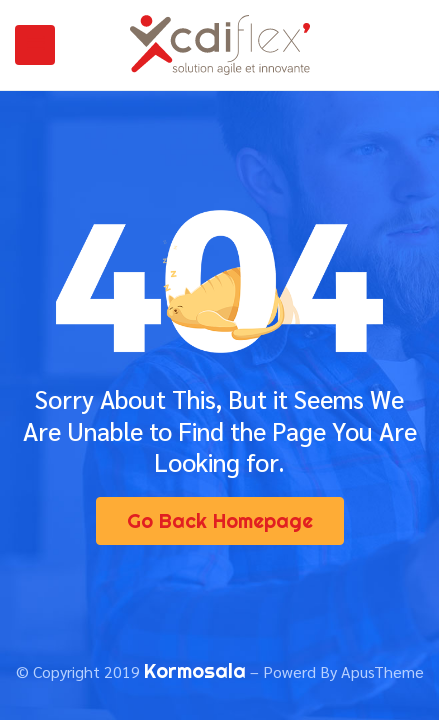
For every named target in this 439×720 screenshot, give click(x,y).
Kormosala (195, 670)
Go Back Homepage (220, 520)
